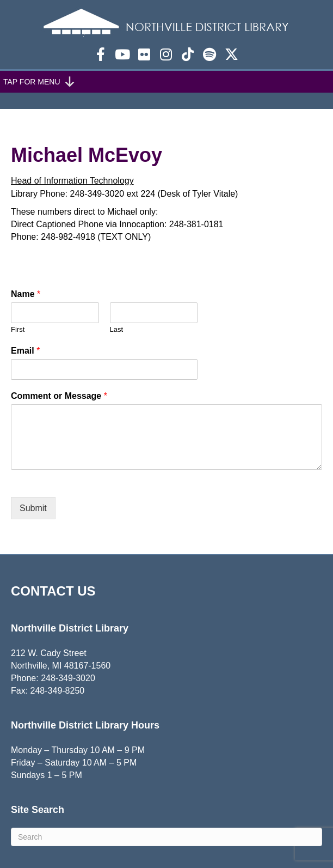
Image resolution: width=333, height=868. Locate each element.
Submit (33, 508)
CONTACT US (53, 591)
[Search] (166, 837)
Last (117, 329)
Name (26, 294)
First (18, 329)
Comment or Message (59, 396)
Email (25, 351)
